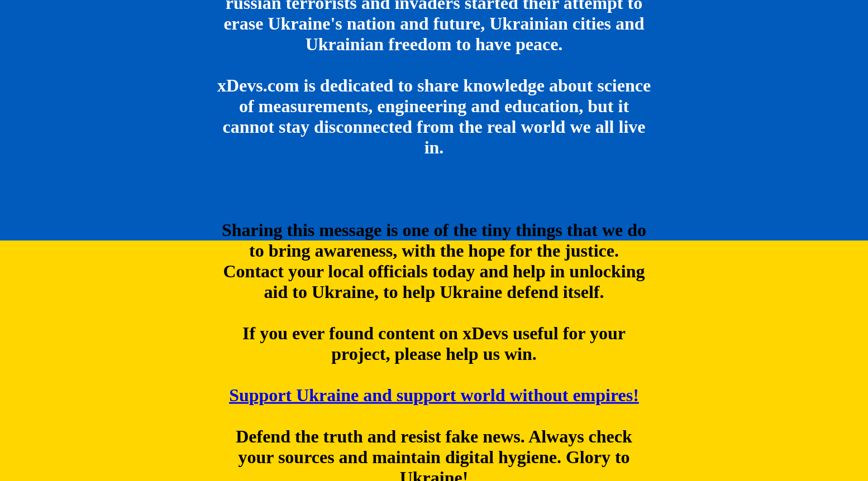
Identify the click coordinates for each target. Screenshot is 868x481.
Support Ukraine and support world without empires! (434, 395)
